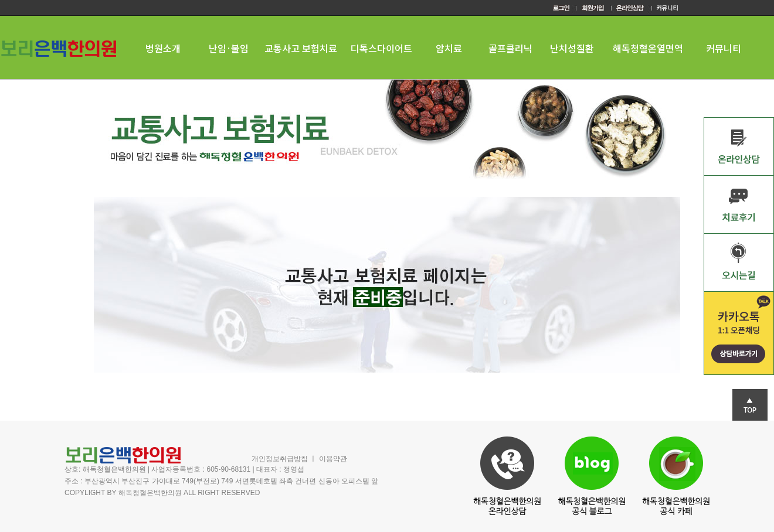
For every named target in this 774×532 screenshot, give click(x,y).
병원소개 (163, 48)
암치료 (449, 48)
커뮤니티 (724, 48)
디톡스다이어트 (381, 48)
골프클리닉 (510, 48)
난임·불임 (229, 48)
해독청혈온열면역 (648, 48)
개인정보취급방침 (280, 459)
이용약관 (333, 459)
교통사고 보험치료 (301, 48)
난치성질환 (572, 48)
